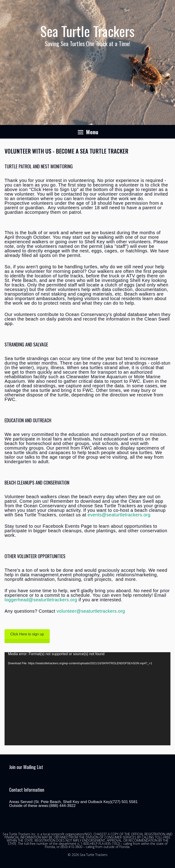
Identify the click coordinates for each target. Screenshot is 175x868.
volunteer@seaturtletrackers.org (91, 611)
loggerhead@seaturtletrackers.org (41, 600)
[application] (87, 699)
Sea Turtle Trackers (87, 31)
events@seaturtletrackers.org (119, 515)
